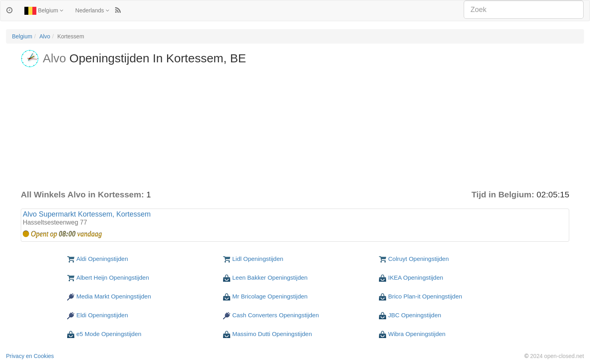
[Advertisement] (295, 129)
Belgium (44, 11)
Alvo (45, 36)
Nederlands (92, 10)
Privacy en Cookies (30, 356)
